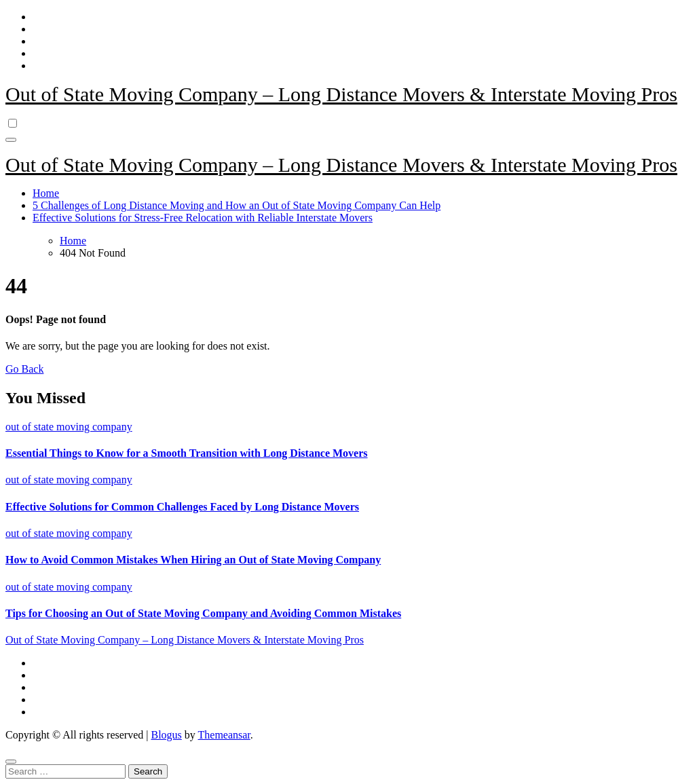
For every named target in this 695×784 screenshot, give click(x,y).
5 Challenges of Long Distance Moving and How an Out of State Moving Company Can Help (237, 205)
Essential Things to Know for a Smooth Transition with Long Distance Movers (187, 453)
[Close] (11, 762)
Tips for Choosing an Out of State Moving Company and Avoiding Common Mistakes (203, 613)
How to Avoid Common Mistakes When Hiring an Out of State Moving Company (193, 560)
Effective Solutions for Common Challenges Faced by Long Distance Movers (182, 507)
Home (46, 193)
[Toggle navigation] (11, 140)
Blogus (166, 735)
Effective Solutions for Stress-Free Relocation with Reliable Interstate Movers (203, 218)
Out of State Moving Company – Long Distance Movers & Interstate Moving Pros (341, 94)
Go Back (24, 369)
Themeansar (224, 735)
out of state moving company (69, 427)
